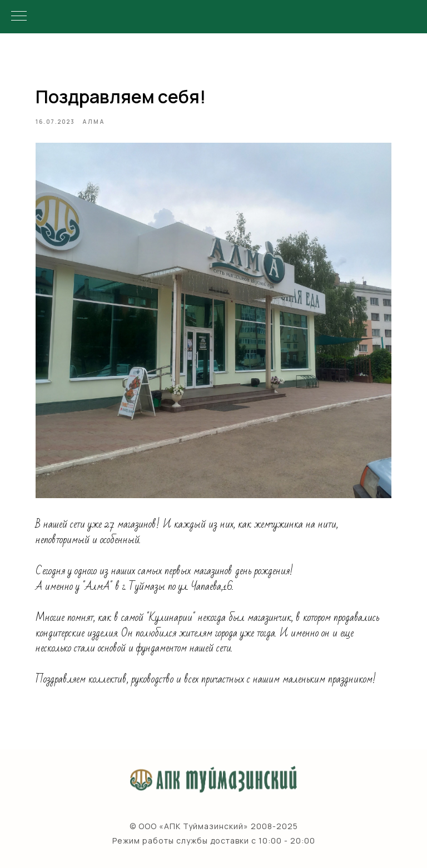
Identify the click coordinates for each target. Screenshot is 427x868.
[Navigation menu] (19, 17)
